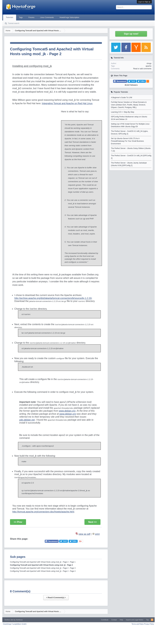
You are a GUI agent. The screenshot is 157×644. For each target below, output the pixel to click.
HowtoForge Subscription (69, 17)
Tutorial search (14, 23)
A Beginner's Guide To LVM (121, 98)
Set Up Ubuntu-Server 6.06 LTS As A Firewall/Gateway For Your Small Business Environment (127, 141)
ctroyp (149, 63)
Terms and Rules (138, 624)
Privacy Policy (149, 624)
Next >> (92, 522)
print (97, 534)
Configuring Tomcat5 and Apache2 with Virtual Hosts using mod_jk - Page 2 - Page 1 (43, 562)
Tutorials (10, 17)
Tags (21, 17)
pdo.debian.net (27, 420)
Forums (31, 17)
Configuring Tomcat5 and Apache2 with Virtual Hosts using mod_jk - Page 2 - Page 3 (43, 568)
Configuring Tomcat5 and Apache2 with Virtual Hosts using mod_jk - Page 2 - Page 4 (43, 571)
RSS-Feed (152, 620)
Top (147, 620)
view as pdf (84, 534)
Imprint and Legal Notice (135, 620)
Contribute (105, 620)
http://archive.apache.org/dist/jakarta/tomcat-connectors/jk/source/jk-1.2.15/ (53, 298)
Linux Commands (47, 17)
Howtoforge (15, 624)
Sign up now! (131, 34)
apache (148, 66)
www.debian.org (67, 411)
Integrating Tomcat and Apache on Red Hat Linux (67, 103)
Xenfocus (19, 620)
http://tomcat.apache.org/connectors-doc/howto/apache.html (43, 512)
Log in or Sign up (144, 2)
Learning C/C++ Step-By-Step (122, 112)
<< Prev (18, 522)
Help (121, 620)
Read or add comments (142, 69)
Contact (114, 620)
